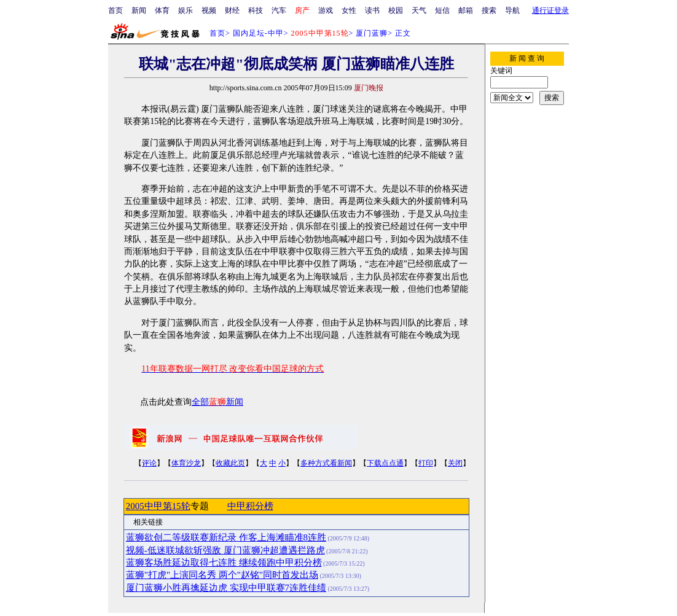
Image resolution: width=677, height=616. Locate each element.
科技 (256, 10)
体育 (162, 10)
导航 (512, 10)
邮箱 (466, 10)
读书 (372, 10)
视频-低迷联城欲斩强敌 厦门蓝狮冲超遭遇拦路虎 (225, 550)
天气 (419, 10)
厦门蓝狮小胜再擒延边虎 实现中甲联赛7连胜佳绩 (226, 588)
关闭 (455, 463)
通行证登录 (550, 10)
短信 (442, 10)
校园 (396, 10)
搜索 (489, 10)
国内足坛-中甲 (258, 33)
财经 (232, 10)
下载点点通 (385, 463)
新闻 (139, 10)
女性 (349, 10)
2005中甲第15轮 (158, 506)
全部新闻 (217, 402)
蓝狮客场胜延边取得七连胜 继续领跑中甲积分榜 (224, 563)
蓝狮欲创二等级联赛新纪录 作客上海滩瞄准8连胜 (226, 537)
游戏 (326, 10)
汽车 (279, 10)
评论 (149, 463)
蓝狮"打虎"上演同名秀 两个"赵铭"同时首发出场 (222, 575)
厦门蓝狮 (372, 33)
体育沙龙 (186, 463)
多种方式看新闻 (326, 463)
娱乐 (186, 10)
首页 (115, 10)
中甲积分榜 (250, 506)
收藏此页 (230, 463)
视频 (209, 10)
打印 (426, 463)
